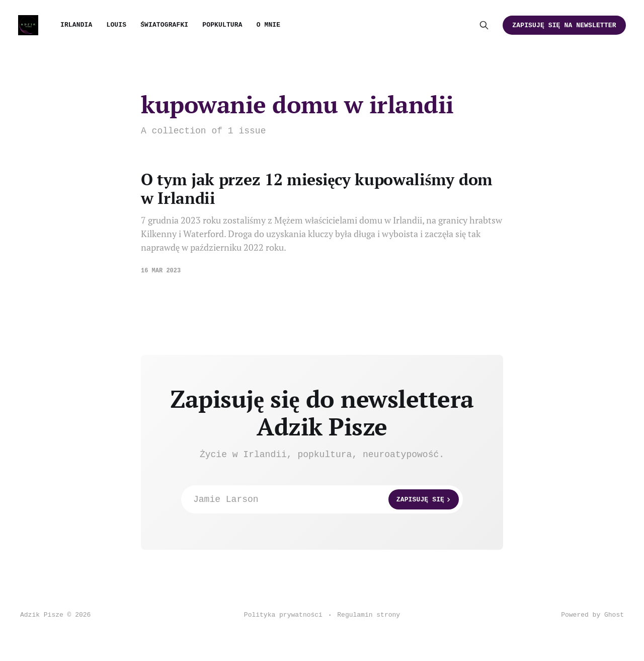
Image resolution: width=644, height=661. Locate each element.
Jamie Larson (326, 499)
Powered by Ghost (592, 615)
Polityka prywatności (283, 615)
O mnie (269, 25)
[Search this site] (484, 25)
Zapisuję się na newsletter (564, 25)
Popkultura (222, 25)
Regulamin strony (369, 615)
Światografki (164, 25)
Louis (116, 25)
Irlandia (76, 25)
